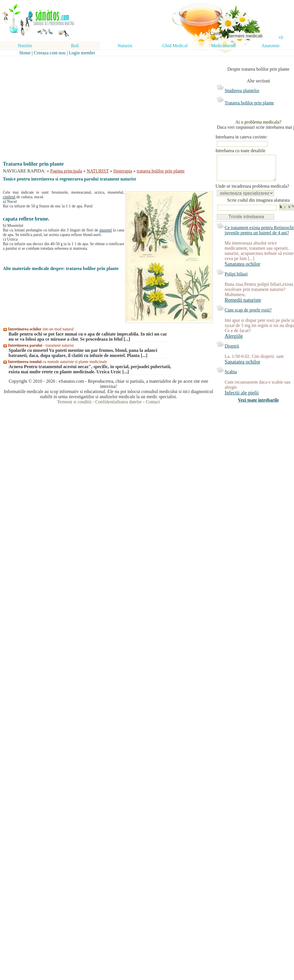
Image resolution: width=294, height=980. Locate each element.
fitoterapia (123, 171)
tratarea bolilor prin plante (161, 171)
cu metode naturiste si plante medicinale (57, 362)
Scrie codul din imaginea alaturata (258, 206)
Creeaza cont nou (50, 53)
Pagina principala (66, 171)
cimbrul (9, 197)
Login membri (82, 53)
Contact (153, 402)
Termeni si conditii (74, 402)
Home (25, 53)
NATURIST (98, 171)
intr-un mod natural (41, 329)
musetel (106, 230)
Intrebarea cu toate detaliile (240, 151)
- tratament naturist (41, 345)
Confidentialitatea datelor (119, 402)
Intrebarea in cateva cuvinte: (241, 137)
